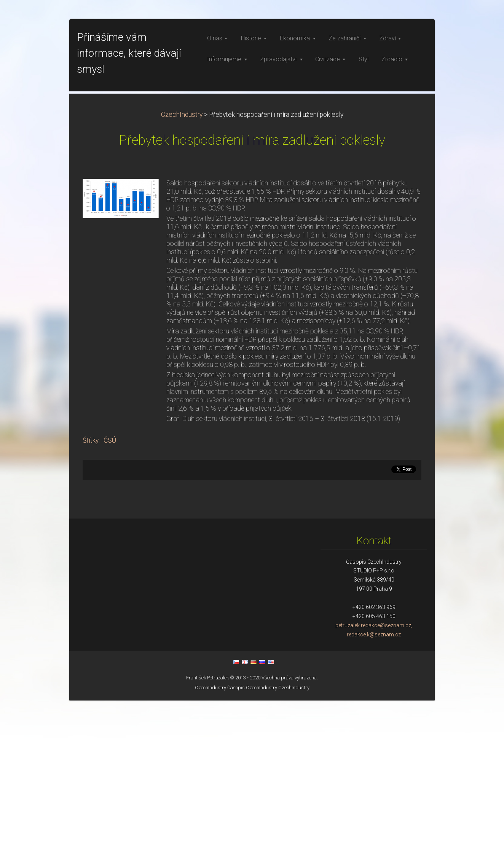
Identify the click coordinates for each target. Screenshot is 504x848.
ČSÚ (110, 588)
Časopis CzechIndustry (252, 835)
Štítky (91, 588)
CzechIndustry (182, 262)
